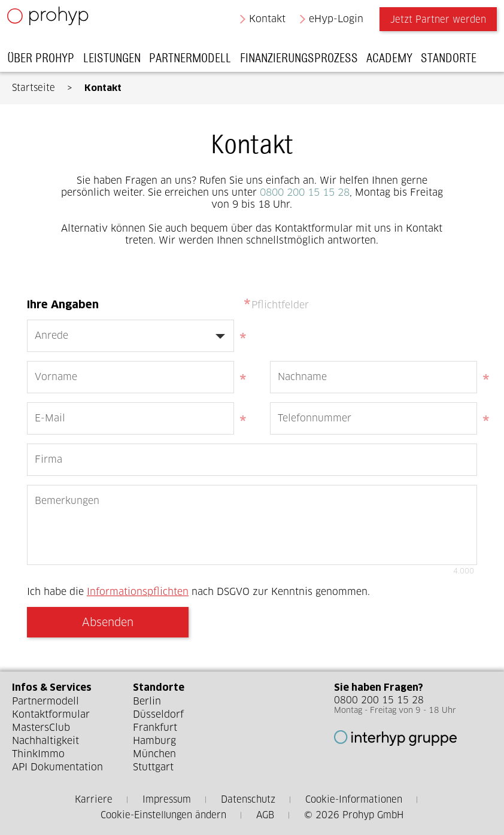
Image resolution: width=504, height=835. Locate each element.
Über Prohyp (45, 61)
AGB (265, 815)
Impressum (167, 799)
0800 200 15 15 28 (305, 192)
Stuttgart (153, 767)
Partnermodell (195, 61)
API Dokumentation (57, 767)
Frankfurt (155, 728)
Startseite (34, 88)
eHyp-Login (332, 22)
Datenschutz (248, 799)
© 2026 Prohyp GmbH (354, 815)
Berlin (147, 701)
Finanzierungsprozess (303, 61)
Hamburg (154, 741)
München (154, 754)
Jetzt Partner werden (433, 22)
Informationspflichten (138, 592)
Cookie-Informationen (354, 799)
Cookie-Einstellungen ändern (163, 815)
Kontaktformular (51, 714)
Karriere (94, 799)
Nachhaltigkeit (45, 741)
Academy (394, 61)
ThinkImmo (38, 754)
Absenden (108, 622)
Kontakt (262, 22)
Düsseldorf (158, 714)
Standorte (453, 61)
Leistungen (116, 61)
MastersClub (41, 728)
